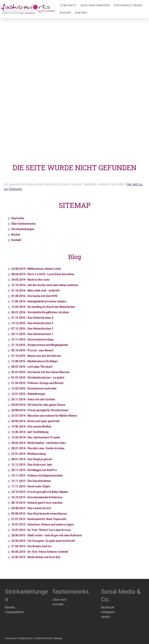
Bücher (66, 13)
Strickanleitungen (128, 5)
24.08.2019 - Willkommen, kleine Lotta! (36, 269)
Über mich (60, 600)
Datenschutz (26, 638)
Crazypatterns (14, 612)
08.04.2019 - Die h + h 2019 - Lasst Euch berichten (43, 274)
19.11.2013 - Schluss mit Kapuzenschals (37, 476)
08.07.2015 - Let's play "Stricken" (32, 367)
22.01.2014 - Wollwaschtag (28, 454)
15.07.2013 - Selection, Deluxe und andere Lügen (42, 524)
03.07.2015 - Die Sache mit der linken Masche (40, 372)
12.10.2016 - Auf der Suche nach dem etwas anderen (45, 285)
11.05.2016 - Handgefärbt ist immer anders (39, 301)
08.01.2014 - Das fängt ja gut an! (32, 459)
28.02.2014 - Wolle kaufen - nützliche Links (39, 443)
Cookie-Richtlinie (43, 638)
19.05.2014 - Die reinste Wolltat (31, 427)
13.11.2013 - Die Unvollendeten (31, 481)
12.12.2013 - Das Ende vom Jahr (32, 465)
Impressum (11, 638)
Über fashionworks (95, 5)
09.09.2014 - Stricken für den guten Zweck (38, 405)
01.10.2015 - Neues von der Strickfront (36, 356)
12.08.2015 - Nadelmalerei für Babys (34, 361)
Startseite (68, 5)
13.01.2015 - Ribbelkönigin (28, 394)
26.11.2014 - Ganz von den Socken (33, 399)
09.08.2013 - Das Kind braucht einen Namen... (40, 514)
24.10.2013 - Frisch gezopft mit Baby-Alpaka (40, 492)
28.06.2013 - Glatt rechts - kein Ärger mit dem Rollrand (46, 535)
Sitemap (58, 638)
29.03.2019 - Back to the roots (30, 280)
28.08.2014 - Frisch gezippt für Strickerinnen (40, 410)
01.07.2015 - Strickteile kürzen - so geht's (38, 378)
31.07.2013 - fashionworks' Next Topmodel (39, 519)
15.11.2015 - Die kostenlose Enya (32, 339)
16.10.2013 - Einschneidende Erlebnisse (37, 497)
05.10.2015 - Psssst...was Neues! (32, 350)
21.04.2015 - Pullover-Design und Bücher (38, 383)
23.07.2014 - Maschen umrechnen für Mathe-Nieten (44, 416)
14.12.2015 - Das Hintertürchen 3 (32, 323)
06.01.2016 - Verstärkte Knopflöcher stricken (40, 312)
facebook (108, 607)
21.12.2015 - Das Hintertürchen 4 (32, 318)
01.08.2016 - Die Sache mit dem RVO (34, 296)
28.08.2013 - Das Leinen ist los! (31, 508)
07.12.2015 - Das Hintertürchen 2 (32, 329)
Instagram (108, 612)
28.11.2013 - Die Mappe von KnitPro (34, 470)
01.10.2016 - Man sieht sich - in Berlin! (36, 291)
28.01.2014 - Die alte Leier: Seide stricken (38, 448)
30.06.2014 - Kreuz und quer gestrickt (35, 421)
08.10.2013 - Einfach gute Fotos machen (37, 503)
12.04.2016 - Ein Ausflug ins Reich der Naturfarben (43, 307)
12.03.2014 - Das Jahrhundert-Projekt (36, 437)
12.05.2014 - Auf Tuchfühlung (30, 432)
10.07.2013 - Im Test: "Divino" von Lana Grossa (41, 530)
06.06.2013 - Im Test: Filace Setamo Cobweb (40, 552)
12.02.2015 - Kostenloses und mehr (34, 388)
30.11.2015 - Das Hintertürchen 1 (32, 334)
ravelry (105, 617)
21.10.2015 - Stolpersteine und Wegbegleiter (40, 345)
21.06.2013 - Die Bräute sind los (32, 546)
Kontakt (81, 13)
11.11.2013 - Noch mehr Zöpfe (31, 486)
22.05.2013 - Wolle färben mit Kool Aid (36, 557)
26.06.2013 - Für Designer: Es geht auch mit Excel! (43, 541)
